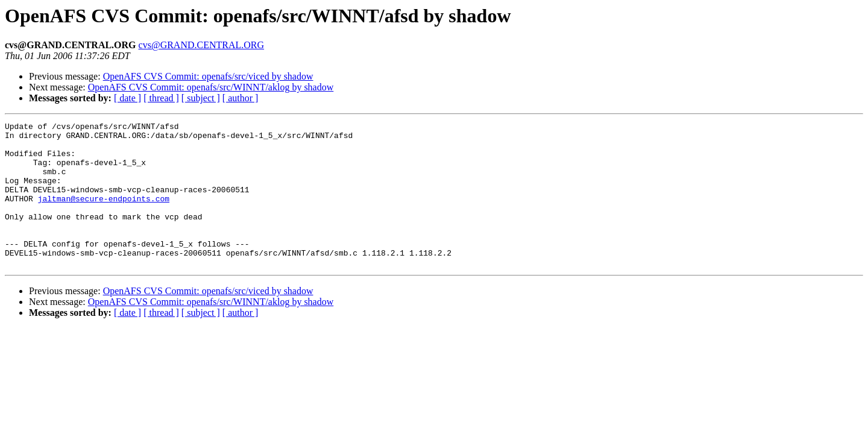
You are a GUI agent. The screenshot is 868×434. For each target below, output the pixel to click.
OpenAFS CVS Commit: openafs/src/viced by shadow (208, 76)
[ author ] (241, 98)
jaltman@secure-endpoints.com (104, 215)
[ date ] (127, 98)
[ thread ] (161, 98)
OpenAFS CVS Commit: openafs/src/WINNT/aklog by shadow (211, 87)
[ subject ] (201, 98)
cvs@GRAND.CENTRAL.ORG (202, 45)
